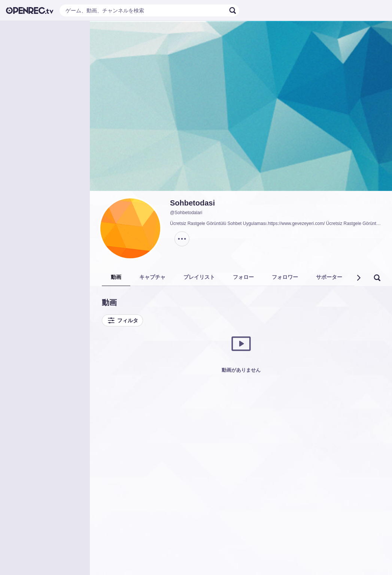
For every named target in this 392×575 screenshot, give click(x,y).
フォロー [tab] (243, 277)
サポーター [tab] (329, 277)
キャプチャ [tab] (152, 277)
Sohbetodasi (192, 203)
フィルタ (122, 320)
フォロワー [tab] (285, 277)
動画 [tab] (116, 277)
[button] (358, 278)
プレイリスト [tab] (199, 277)
